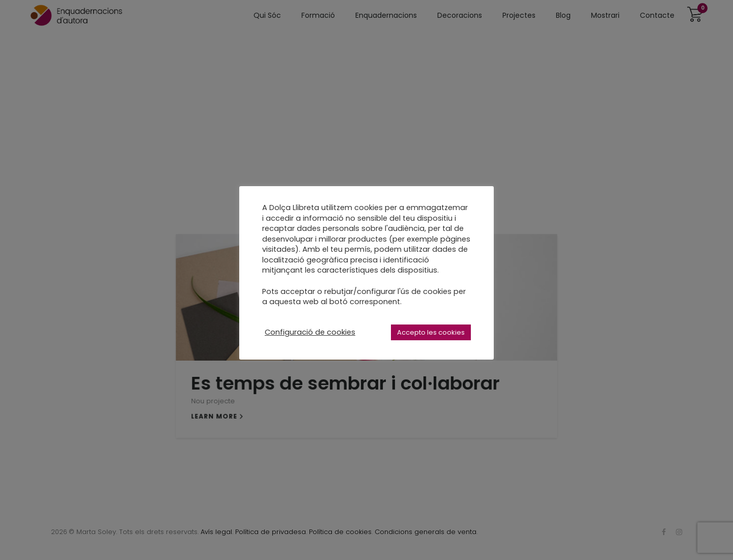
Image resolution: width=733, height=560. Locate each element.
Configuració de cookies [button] (310, 332)
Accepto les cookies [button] (431, 332)
